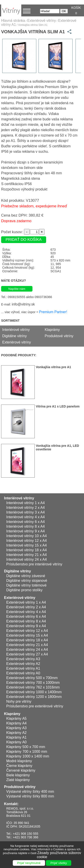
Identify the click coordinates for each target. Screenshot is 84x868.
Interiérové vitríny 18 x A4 (27, 550)
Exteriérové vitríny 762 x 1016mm (33, 687)
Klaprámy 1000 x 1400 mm (28, 756)
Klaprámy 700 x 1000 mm (27, 752)
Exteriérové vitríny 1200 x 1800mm (34, 697)
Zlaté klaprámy (18, 780)
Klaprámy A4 (16, 723)
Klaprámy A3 (16, 728)
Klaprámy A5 (16, 719)
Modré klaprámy (19, 761)
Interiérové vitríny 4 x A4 (26, 517)
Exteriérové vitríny (42, 21)
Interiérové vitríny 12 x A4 (27, 541)
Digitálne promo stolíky (24, 590)
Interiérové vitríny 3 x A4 (26, 512)
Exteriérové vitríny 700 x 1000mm (33, 683)
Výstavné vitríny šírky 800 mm (30, 796)
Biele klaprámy (18, 775)
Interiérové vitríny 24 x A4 (27, 559)
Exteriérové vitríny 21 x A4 (27, 645)
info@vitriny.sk (23, 304)
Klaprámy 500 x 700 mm (26, 747)
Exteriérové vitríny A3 (23, 659)
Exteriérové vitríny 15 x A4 (27, 635)
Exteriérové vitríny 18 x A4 (27, 640)
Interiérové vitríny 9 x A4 (26, 531)
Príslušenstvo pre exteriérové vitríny (35, 706)
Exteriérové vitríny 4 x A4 (26, 612)
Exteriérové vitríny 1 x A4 (26, 602)
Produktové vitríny (59, 336)
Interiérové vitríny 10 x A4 (27, 536)
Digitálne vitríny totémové (26, 585)
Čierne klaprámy (19, 766)
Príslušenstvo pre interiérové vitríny (34, 564)
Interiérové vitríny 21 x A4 (27, 555)
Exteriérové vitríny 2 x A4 (26, 607)
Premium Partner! (53, 312)
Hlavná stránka (13, 21)
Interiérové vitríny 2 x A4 (26, 508)
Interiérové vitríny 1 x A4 (26, 503)
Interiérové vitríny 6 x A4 (26, 522)
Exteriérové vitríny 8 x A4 (26, 621)
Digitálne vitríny (14, 336)
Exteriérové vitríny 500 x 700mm (32, 678)
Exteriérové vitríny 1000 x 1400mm (34, 692)
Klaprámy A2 (16, 733)
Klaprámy (52, 330)
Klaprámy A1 (16, 737)
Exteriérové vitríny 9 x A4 (26, 626)
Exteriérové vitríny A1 (23, 668)
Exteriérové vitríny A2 (23, 664)
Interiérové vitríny (16, 330)
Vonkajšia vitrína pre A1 (53, 367)
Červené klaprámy (21, 770)
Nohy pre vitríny (19, 701)
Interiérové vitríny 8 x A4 (26, 526)
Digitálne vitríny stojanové (27, 581)
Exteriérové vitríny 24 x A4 (27, 650)
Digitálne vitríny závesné (26, 576)
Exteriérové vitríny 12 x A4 (27, 631)
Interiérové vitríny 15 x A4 (27, 545)
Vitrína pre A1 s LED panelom (58, 406)
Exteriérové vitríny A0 (23, 673)
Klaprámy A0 (16, 742)
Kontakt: (11, 804)
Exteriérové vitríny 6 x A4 (26, 617)
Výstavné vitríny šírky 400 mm (30, 792)
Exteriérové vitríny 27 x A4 (27, 654)
